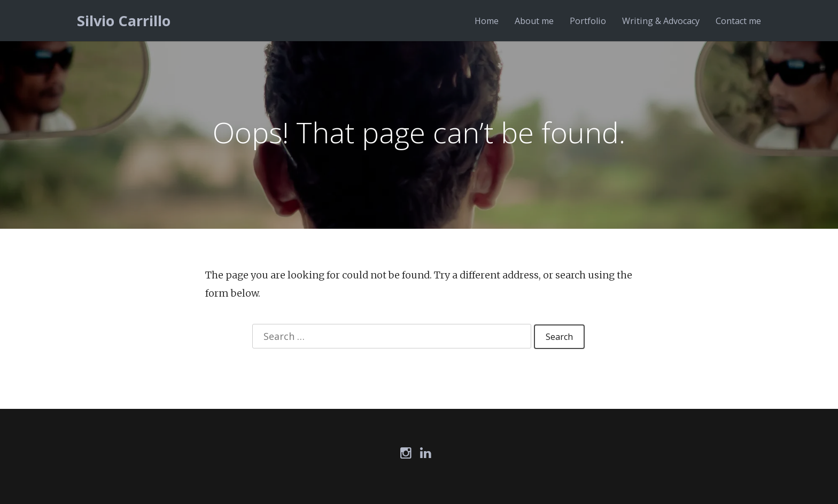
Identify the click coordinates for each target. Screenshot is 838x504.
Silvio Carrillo (124, 21)
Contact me (738, 21)
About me (534, 21)
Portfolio (588, 21)
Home (487, 21)
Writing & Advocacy (661, 21)
